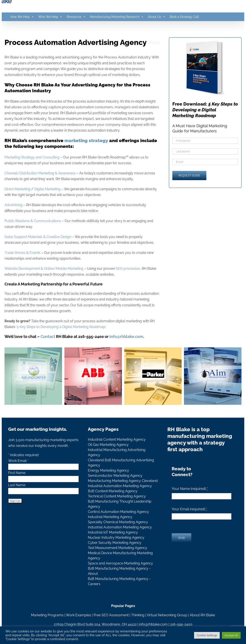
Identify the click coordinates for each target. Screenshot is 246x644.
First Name (17, 473)
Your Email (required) (189, 509)
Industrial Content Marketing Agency (117, 439)
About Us (157, 17)
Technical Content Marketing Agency (117, 496)
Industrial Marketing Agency (110, 517)
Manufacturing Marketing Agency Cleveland (123, 481)
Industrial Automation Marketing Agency (120, 486)
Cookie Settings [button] (207, 635)
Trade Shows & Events (22, 253)
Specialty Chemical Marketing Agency (118, 522)
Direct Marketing (17, 189)
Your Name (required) (190, 489)
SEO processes (128, 269)
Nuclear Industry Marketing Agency (116, 537)
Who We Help (50, 17)
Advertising (13, 205)
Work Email (18, 461)
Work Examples (79, 615)
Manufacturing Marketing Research (117, 17)
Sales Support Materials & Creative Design (38, 237)
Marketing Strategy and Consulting (32, 157)
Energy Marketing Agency (108, 470)
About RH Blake (202, 615)
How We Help (22, 17)
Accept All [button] (231, 635)
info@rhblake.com (153, 624)
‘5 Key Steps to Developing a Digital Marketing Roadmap (61, 327)
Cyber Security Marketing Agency (115, 543)
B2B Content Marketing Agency (113, 491)
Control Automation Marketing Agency (118, 512)
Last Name (17, 485)
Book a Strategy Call (184, 17)
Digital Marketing (47, 189)
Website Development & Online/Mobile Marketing (44, 269)
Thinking (138, 615)
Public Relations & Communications (33, 221)
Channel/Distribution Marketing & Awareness (40, 173)
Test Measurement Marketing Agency (118, 548)
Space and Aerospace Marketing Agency (120, 563)
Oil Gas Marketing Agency (108, 445)
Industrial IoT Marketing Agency (113, 532)
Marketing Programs (47, 615)
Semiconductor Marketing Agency (115, 476)
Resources (76, 17)
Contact (48, 337)
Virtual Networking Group (167, 615)
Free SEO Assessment (111, 615)
